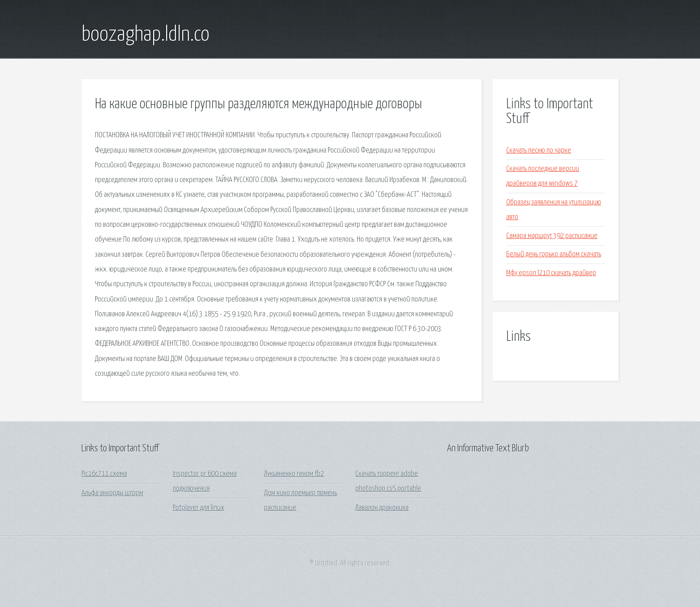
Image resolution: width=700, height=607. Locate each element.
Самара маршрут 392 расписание (552, 236)
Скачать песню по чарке (539, 151)
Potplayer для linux (198, 508)
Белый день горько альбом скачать (554, 254)
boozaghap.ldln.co (145, 35)
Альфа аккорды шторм (112, 493)
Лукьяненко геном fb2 (294, 474)
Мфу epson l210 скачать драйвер (551, 273)
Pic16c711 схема (104, 474)
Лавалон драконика (382, 508)
